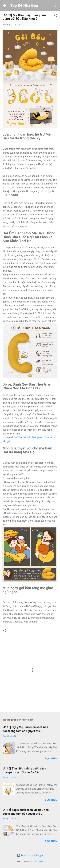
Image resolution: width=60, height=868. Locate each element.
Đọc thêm (51, 759)
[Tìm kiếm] (56, 7)
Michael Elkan (38, 862)
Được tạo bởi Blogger (30, 855)
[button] (56, 16)
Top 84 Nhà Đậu (24, 5)
